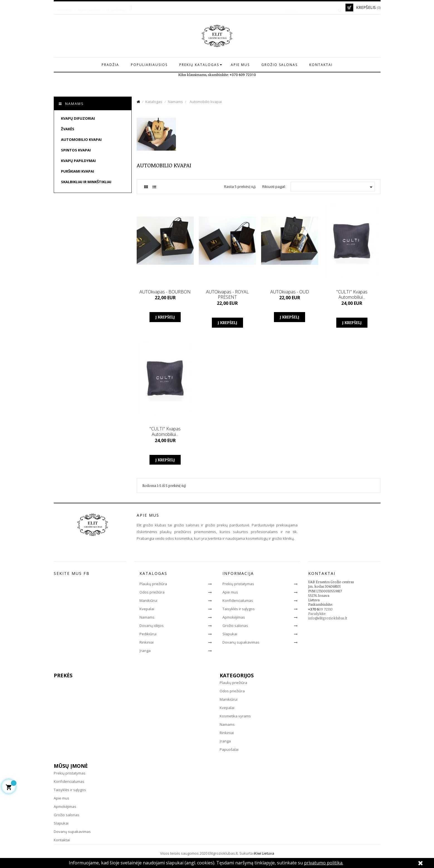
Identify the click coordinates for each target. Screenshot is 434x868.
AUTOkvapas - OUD (290, 292)
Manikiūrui (148, 600)
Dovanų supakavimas (241, 642)
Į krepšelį (165, 317)
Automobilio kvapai (81, 139)
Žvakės (68, 129)
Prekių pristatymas (238, 584)
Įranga (145, 651)
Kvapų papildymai (78, 161)
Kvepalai (147, 609)
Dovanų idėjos (152, 626)
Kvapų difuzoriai (78, 118)
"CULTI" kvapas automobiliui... (352, 295)
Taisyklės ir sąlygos (239, 609)
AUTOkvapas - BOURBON (165, 292)
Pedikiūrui (148, 634)
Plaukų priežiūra (153, 584)
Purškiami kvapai (78, 171)
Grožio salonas (235, 626)
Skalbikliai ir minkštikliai (86, 182)
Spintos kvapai (76, 150)
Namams (74, 104)
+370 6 (313, 609)
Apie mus (230, 592)
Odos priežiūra (152, 592)
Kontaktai (62, 840)
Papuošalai (229, 749)
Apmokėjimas (234, 617)
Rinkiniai (147, 642)
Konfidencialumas (238, 600)
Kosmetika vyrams (235, 716)
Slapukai (230, 634)
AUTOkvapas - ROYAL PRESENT (227, 295)
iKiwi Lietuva (264, 853)
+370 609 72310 (243, 75)
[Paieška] (312, 8)
